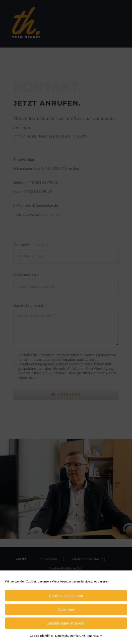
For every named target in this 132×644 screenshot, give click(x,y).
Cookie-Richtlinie (41, 636)
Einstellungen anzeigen (66, 623)
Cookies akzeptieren (66, 596)
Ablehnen (66, 609)
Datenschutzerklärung (70, 636)
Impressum (95, 636)
